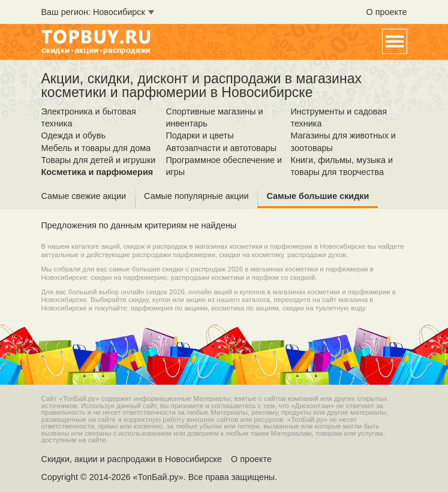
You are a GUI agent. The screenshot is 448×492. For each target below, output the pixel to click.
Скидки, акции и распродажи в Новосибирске (132, 459)
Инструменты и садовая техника (339, 117)
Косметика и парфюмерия (97, 172)
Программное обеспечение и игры (224, 166)
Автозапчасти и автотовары (222, 148)
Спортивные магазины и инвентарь (215, 117)
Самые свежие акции (84, 196)
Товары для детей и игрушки (99, 160)
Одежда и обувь (73, 135)
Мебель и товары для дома (96, 148)
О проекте (387, 12)
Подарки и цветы (200, 135)
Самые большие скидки (318, 196)
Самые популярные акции (196, 196)
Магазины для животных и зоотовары (343, 141)
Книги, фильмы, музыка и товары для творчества (342, 166)
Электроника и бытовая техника (89, 117)
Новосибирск (119, 12)
